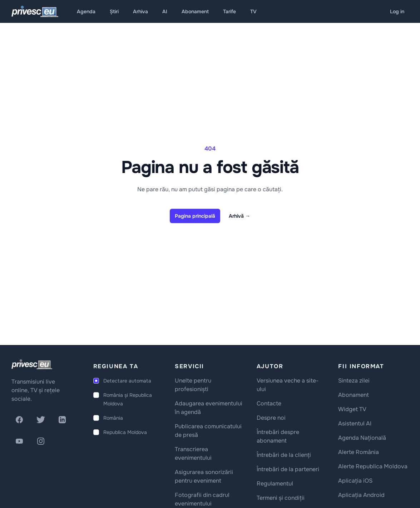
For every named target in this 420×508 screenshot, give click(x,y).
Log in (397, 11)
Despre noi (271, 418)
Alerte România (359, 452)
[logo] (32, 364)
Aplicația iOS (355, 481)
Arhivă (239, 216)
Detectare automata (127, 381)
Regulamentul (275, 484)
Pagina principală (195, 216)
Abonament (195, 11)
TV (253, 11)
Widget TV (352, 409)
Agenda (86, 11)
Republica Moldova (125, 432)
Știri (114, 11)
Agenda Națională (362, 438)
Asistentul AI (355, 423)
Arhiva (140, 11)
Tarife (229, 11)
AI (165, 11)
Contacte (269, 403)
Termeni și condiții (281, 498)
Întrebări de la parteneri (288, 469)
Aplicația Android (361, 495)
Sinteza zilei (354, 381)
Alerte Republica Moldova (373, 466)
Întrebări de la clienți (284, 455)
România (113, 418)
